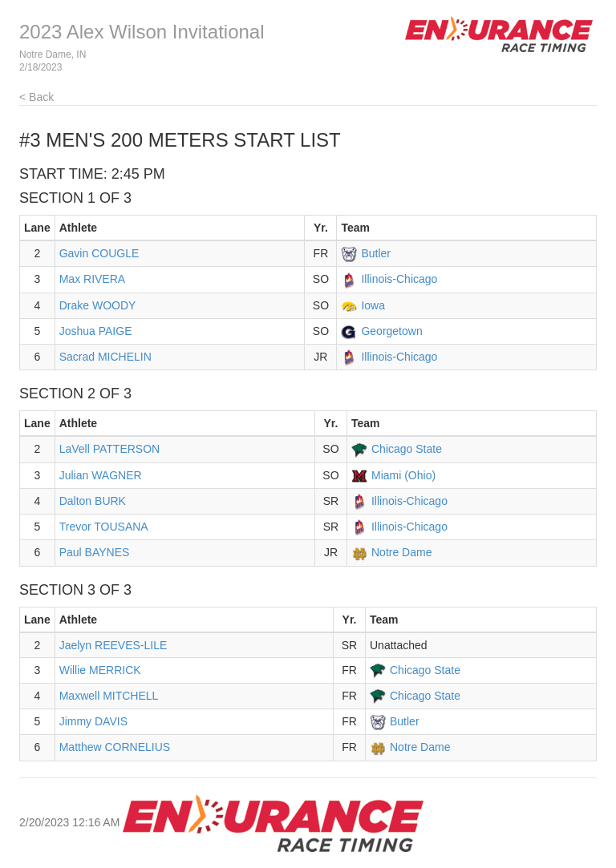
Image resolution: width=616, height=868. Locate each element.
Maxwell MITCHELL (109, 696)
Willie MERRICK (100, 670)
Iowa (373, 305)
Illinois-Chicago (399, 279)
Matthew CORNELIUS (115, 747)
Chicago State (407, 449)
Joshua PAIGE (96, 331)
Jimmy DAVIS (93, 721)
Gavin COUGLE (99, 253)
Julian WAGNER (101, 475)
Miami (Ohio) (403, 475)
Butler (376, 253)
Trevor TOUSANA (104, 527)
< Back (36, 97)
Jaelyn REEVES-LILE (113, 645)
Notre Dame (401, 552)
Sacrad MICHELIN (105, 357)
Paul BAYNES (95, 552)
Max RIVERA (92, 279)
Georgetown (391, 331)
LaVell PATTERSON (110, 449)
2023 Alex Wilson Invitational (142, 32)
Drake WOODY (98, 305)
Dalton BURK (93, 501)
